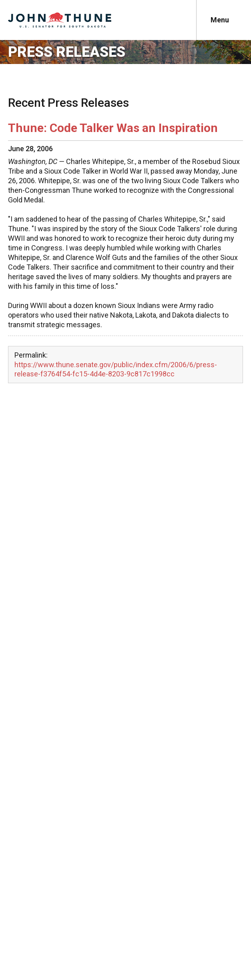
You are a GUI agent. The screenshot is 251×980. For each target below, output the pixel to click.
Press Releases (67, 52)
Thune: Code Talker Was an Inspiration (113, 128)
